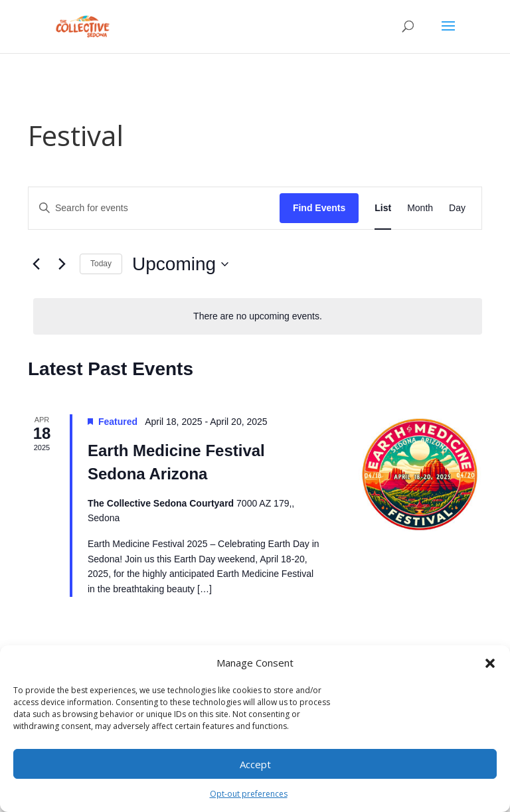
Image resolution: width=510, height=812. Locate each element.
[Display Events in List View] (383, 208)
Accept (255, 764)
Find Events (319, 208)
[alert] (258, 316)
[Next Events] (62, 264)
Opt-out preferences (249, 794)
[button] (490, 663)
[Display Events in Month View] (420, 208)
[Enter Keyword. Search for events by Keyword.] (154, 208)
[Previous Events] (36, 264)
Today (101, 264)
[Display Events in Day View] (457, 208)
